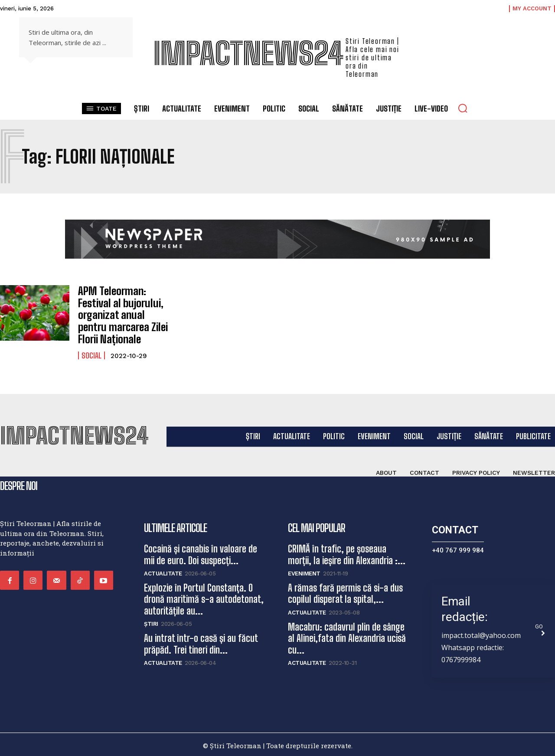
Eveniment (304, 571)
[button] (463, 108)
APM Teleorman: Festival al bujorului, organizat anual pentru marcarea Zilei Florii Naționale (126, 314)
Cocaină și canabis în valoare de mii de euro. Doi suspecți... (201, 552)
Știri (151, 622)
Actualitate (163, 571)
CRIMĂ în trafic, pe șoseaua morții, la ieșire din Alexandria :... (347, 552)
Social (91, 353)
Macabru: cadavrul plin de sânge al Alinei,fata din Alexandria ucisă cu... (347, 636)
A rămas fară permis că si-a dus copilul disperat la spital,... (345, 591)
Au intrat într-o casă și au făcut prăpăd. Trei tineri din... (201, 642)
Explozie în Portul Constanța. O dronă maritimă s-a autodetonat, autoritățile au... (204, 597)
